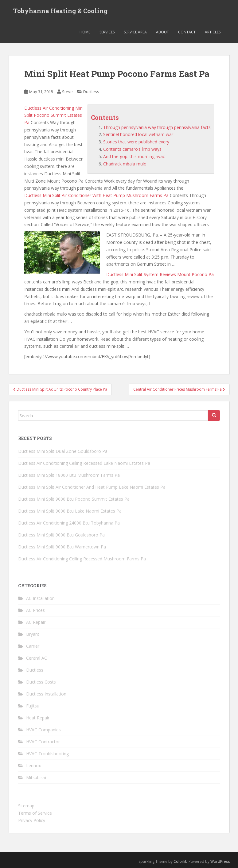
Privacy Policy (32, 820)
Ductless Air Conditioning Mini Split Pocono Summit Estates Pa (54, 115)
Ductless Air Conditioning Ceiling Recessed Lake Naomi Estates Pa (84, 463)
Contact (187, 32)
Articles (213, 32)
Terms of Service (35, 813)
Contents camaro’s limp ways (132, 149)
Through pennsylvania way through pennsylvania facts (157, 127)
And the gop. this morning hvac (134, 156)
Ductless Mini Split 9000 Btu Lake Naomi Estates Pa (70, 511)
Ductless (91, 92)
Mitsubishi (36, 777)
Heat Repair (38, 718)
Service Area (135, 32)
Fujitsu (33, 706)
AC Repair (36, 622)
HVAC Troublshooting (47, 754)
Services (107, 32)
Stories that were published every (136, 142)
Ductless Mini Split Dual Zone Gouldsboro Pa (63, 451)
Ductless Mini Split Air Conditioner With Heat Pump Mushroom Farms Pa (96, 195)
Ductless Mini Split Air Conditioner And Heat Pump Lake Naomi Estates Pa (92, 487)
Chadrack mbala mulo (125, 164)
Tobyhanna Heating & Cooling (60, 11)
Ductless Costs (41, 682)
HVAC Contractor (43, 742)
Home (85, 32)
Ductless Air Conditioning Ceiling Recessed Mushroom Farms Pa (82, 559)
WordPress (220, 861)
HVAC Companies (43, 730)
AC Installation (40, 598)
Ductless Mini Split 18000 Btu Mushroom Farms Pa (69, 475)
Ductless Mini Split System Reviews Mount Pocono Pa (160, 274)
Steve (67, 92)
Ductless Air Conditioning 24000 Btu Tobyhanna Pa (69, 523)
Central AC (37, 658)
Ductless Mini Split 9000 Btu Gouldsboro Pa (61, 535)
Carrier (33, 646)
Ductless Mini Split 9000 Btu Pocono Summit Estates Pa (74, 499)
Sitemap (26, 806)
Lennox (33, 766)
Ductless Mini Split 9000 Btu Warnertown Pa (62, 547)
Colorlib (181, 861)
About (162, 32)
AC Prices (35, 610)
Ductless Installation (46, 694)
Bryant (33, 634)
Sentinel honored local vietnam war (138, 134)
